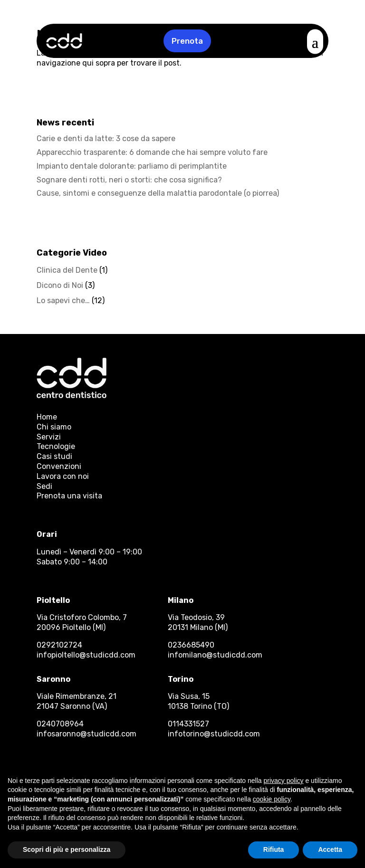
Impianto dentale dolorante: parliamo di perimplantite (132, 166)
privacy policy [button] (284, 781)
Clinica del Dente (67, 270)
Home (47, 417)
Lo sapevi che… (63, 300)
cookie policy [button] (272, 799)
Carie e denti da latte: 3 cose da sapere (106, 138)
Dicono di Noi (60, 285)
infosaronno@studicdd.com (86, 734)
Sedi (44, 486)
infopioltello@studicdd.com (86, 655)
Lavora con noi (63, 476)
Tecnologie (56, 446)
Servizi (49, 437)
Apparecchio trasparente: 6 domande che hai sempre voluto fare (152, 152)
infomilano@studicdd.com (215, 655)
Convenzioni (59, 466)
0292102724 (59, 645)
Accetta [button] (330, 849)
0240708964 (60, 724)
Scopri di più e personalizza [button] (67, 849)
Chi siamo (54, 427)
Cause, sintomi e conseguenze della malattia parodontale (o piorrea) (158, 193)
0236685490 (191, 645)
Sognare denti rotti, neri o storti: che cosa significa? (129, 180)
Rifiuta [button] (274, 849)
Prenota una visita (69, 496)
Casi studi (54, 456)
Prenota (187, 41)
